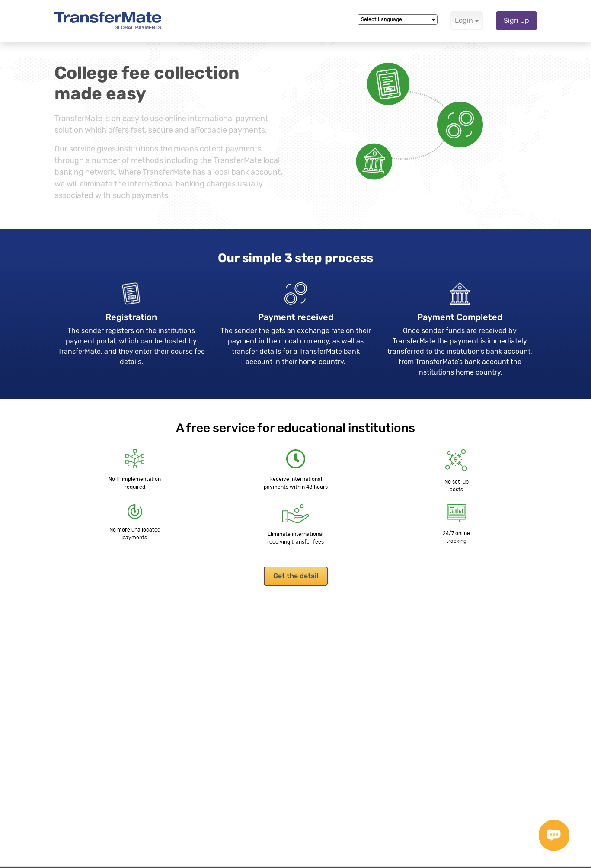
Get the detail (296, 576)
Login (464, 21)
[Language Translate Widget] (398, 19)
